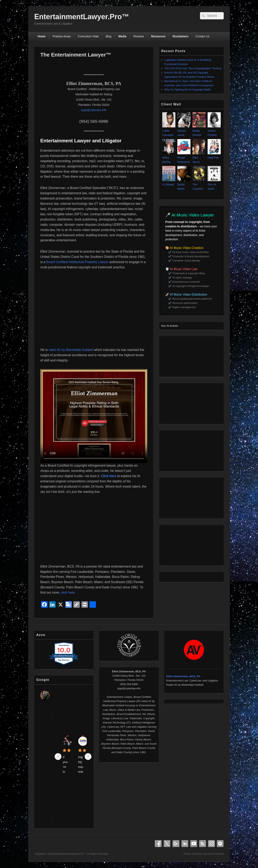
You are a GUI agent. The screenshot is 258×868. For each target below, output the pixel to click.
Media (122, 36)
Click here (109, 476)
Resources (158, 36)
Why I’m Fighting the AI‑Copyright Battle (187, 90)
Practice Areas (62, 36)
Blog (108, 36)
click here (68, 592)
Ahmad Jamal (184, 131)
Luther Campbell (169, 131)
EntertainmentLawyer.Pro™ (82, 17)
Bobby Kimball (199, 131)
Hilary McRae (169, 158)
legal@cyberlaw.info (94, 110)
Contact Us (202, 36)
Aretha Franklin (214, 131)
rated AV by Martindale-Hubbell (71, 350)
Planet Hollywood (184, 158)
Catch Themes (215, 854)
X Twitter (167, 844)
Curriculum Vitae (88, 36)
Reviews (139, 36)
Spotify (220, 844)
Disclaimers (180, 36)
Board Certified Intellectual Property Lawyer (77, 262)
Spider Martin (184, 184)
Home (42, 36)
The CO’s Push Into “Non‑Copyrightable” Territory (193, 68)
